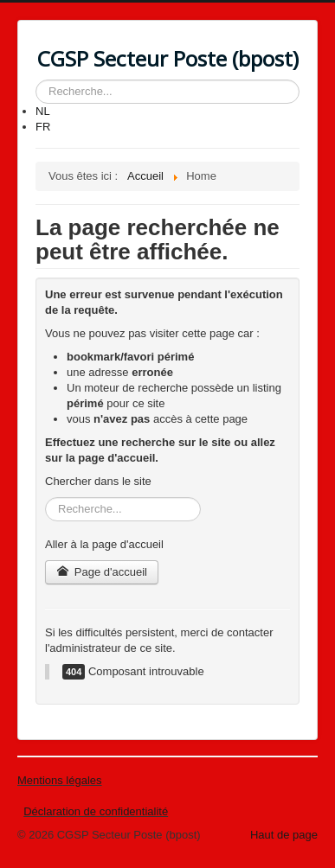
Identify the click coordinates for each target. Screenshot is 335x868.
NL (43, 111)
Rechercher (36, 80)
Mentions (40, 780)
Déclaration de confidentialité (96, 811)
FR (43, 127)
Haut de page (284, 835)
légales (83, 780)
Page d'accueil (102, 572)
